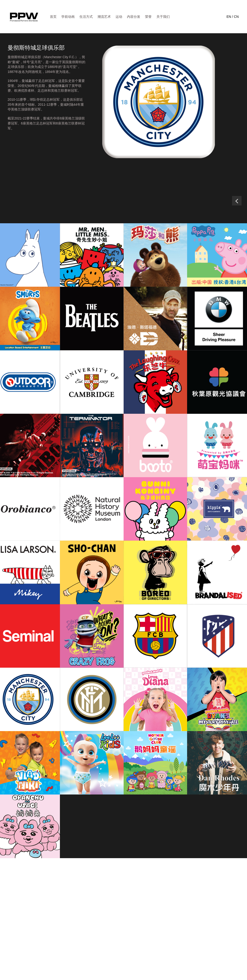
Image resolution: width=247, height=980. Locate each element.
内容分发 (134, 17)
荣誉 (148, 17)
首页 (53, 17)
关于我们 (163, 17)
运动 (119, 17)
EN (229, 17)
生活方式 (86, 17)
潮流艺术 (104, 17)
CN (236, 17)
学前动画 (68, 17)
